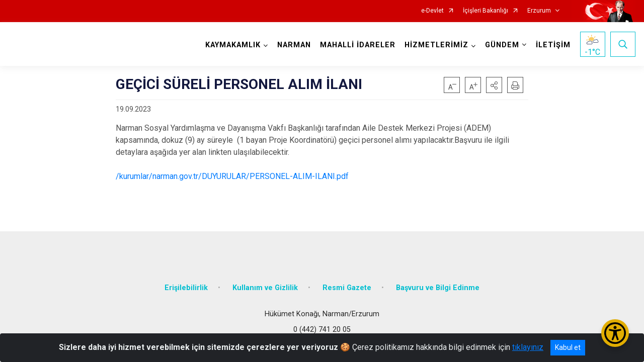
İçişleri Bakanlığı (486, 11)
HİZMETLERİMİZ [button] (436, 45)
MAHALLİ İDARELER (358, 45)
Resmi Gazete (347, 288)
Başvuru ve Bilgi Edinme (438, 288)
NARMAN (294, 45)
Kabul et (568, 347)
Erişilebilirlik (186, 288)
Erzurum (539, 11)
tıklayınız (528, 347)
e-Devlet (432, 11)
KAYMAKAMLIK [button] (233, 45)
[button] (494, 85)
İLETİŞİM (553, 45)
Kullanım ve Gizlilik (265, 288)
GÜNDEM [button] (502, 45)
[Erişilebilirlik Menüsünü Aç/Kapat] (615, 333)
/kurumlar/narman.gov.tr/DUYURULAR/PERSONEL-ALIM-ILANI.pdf (232, 176)
